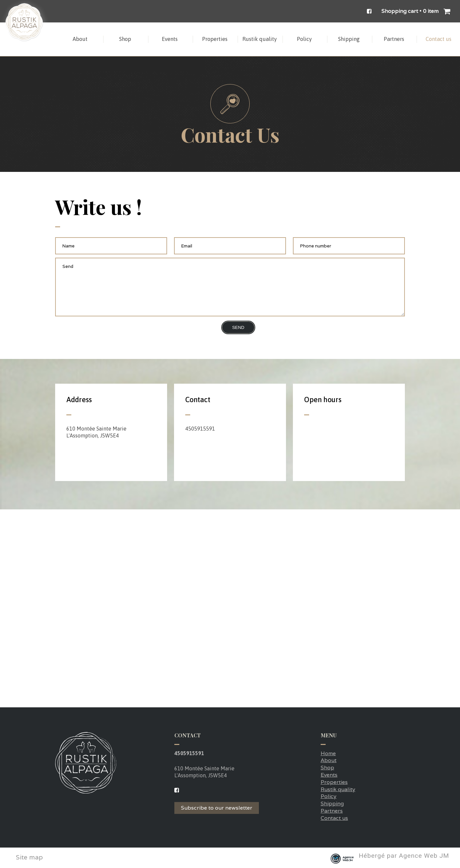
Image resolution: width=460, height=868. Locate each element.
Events (329, 775)
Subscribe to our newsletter (217, 808)
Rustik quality (338, 789)
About (329, 760)
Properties (334, 782)
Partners (332, 811)
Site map (29, 857)
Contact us (334, 818)
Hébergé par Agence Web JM (404, 856)
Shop (327, 768)
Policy (329, 796)
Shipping (332, 804)
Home (328, 753)
